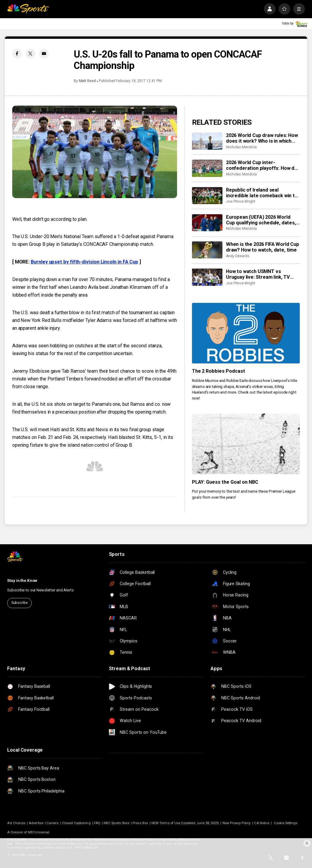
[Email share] (44, 54)
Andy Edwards (238, 256)
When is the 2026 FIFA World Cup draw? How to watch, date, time (263, 247)
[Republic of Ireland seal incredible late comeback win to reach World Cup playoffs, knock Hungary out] (207, 196)
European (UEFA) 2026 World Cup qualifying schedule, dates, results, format (261, 220)
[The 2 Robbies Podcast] (246, 333)
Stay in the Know (22, 581)
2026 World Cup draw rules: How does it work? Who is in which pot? (262, 138)
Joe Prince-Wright (241, 201)
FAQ (97, 823)
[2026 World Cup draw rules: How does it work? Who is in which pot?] (207, 141)
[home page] (28, 9)
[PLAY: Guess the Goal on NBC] (246, 444)
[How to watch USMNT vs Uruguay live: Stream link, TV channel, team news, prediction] (207, 277)
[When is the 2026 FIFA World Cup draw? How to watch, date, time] (207, 250)
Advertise (36, 823)
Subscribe (20, 603)
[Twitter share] (31, 54)
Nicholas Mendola (241, 147)
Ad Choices (16, 823)
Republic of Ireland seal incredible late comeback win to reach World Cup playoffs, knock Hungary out (263, 193)
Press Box (140, 823)
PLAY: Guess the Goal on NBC (225, 482)
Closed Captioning (76, 823)
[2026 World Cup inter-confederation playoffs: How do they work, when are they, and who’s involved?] (207, 168)
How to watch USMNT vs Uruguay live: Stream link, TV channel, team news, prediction (261, 274)
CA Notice (262, 823)
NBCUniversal (39, 832)
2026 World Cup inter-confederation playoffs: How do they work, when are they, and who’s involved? (262, 165)
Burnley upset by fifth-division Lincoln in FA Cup (84, 262)
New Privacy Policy (237, 823)
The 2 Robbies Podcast (219, 371)
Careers (53, 823)
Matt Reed (87, 81)
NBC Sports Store (116, 823)
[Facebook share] (17, 54)
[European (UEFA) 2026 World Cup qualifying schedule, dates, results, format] (207, 223)
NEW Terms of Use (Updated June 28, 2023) (185, 823)
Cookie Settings (286, 823)
